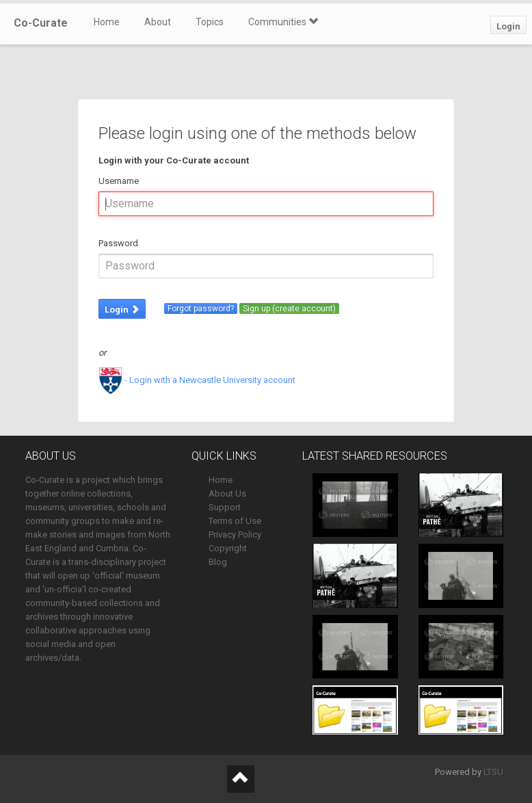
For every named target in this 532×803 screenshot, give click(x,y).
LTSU (493, 772)
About (158, 22)
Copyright (228, 548)
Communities (283, 22)
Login (508, 26)
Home (107, 22)
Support (225, 507)
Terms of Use (235, 521)
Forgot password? (201, 308)
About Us (227, 493)
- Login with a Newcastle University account (197, 380)
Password (118, 243)
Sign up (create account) (289, 308)
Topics (210, 22)
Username (119, 181)
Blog (218, 562)
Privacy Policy (235, 535)
